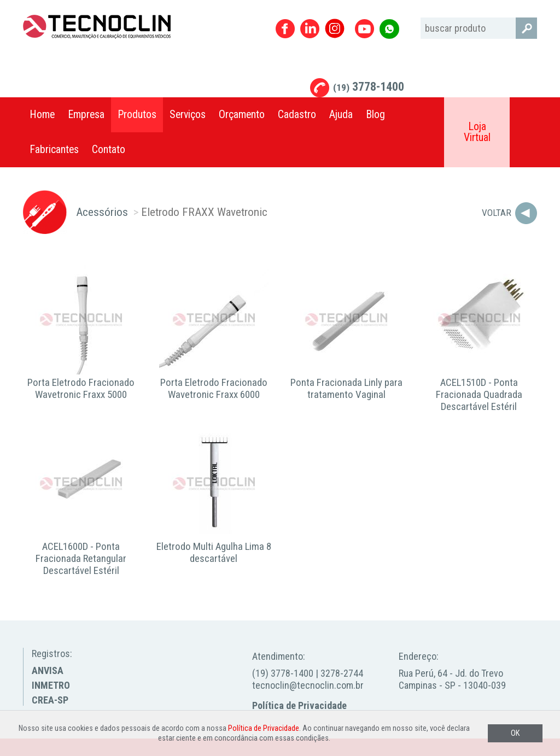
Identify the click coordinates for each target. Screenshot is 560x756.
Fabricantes (54, 150)
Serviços (188, 115)
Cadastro (297, 115)
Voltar (497, 213)
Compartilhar (523, 115)
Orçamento (242, 115)
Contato (109, 150)
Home (42, 115)
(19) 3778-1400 (283, 673)
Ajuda (341, 115)
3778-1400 (369, 87)
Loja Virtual (477, 132)
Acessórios (102, 212)
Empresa (86, 115)
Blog (375, 115)
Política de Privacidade (299, 705)
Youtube (364, 29)
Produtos (137, 115)
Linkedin (310, 29)
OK (515, 733)
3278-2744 (342, 673)
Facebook (285, 29)
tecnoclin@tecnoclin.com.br (308, 685)
